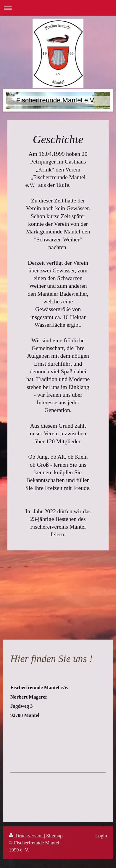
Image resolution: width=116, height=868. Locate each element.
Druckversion (26, 836)
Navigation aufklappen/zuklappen (58, 8)
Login (101, 836)
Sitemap (54, 836)
